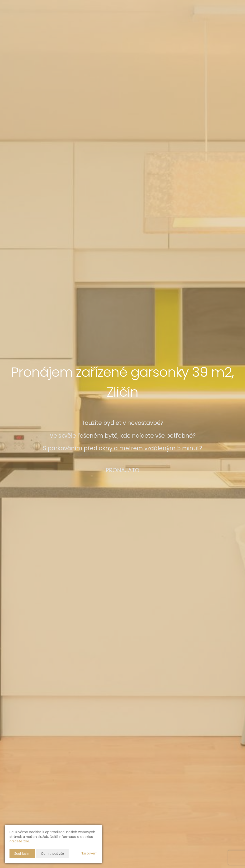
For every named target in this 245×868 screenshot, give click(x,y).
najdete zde (19, 841)
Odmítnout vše (52, 853)
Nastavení (89, 853)
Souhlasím (22, 853)
